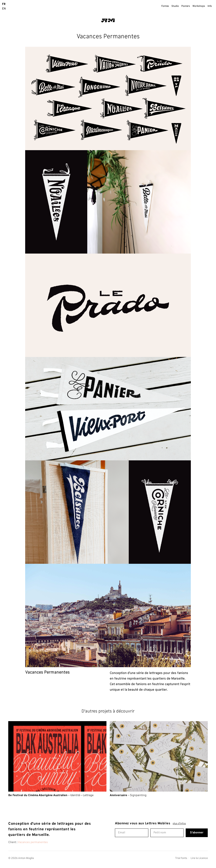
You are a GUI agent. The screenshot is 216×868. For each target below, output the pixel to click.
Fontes (165, 6)
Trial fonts (181, 858)
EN (4, 9)
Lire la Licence (199, 858)
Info (210, 6)
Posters (186, 6)
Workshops (199, 6)
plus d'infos (179, 824)
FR (4, 4)
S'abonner (197, 833)
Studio (175, 6)
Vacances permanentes (33, 842)
